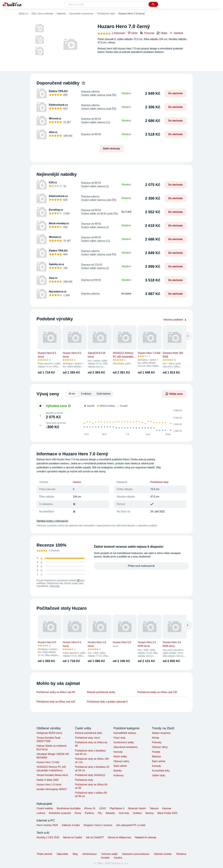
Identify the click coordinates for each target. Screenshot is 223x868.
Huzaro (77, 482)
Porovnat (147, 33)
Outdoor (137, 813)
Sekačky (110, 813)
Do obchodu (176, 93)
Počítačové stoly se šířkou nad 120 (56, 702)
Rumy (78, 813)
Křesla (155, 738)
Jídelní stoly (158, 775)
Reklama (181, 854)
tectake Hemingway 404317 (52, 789)
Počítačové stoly (106, 14)
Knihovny (119, 775)
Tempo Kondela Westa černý (52, 775)
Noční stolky (120, 756)
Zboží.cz (23, 14)
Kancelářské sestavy (125, 733)
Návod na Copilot (73, 837)
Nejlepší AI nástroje (146, 837)
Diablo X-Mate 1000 (47, 780)
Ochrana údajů (109, 854)
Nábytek (61, 14)
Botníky (118, 771)
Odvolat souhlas (163, 854)
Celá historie (104, 394)
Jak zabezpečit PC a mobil (131, 825)
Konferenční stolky (124, 742)
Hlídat (162, 33)
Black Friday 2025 (167, 813)
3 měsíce (86, 394)
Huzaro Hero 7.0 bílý (48, 762)
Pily (100, 813)
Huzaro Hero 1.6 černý (49, 785)
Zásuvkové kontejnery (126, 747)
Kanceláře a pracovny (81, 14)
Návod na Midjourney (119, 837)
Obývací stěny (121, 761)
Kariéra (118, 858)
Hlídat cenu (174, 394)
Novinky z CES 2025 (48, 837)
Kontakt (105, 858)
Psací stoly (119, 738)
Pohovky (157, 742)
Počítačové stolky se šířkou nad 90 (56, 692)
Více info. (55, 586)
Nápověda (62, 854)
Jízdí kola (124, 813)
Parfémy (90, 813)
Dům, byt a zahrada (42, 14)
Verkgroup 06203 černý (49, 733)
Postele (156, 752)
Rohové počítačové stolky (101, 692)
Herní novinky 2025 (47, 825)
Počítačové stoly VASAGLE (90, 775)
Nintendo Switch (137, 808)
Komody (118, 752)
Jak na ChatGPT (95, 837)
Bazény (150, 813)
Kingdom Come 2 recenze (98, 825)
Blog (75, 854)
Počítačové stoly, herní (87, 738)
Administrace (90, 854)
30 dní (72, 394)
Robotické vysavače (60, 813)
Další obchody (111, 149)
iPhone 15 (90, 808)
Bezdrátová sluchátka (69, 808)
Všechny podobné (175, 320)
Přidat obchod (45, 854)
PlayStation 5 (117, 808)
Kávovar (167, 808)
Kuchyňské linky (161, 771)
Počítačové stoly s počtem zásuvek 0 (107, 702)
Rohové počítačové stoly (88, 733)
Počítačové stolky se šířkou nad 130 (157, 692)
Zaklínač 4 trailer (71, 825)
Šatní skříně (120, 766)
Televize (154, 808)
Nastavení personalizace (136, 854)
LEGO (103, 808)
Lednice (41, 813)
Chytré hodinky (45, 808)
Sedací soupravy (161, 733)
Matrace (156, 756)
